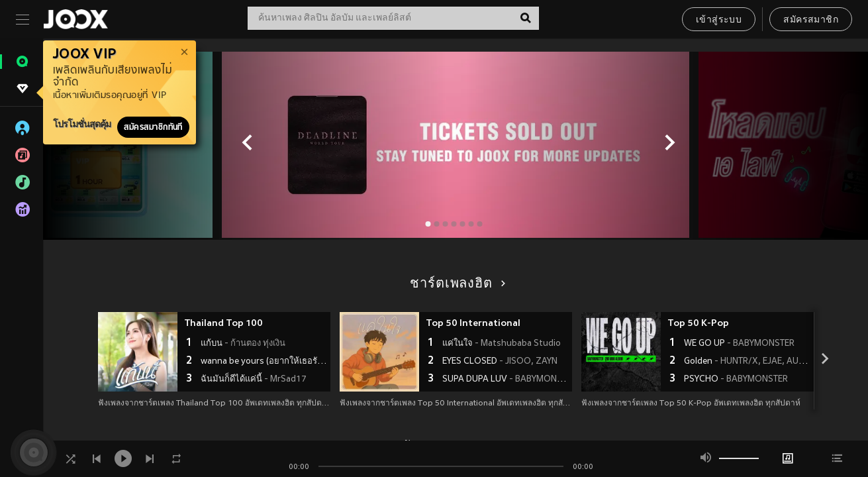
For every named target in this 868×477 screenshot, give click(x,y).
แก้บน (243, 344)
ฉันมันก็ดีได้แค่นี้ (254, 380)
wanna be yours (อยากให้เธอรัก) (264, 362)
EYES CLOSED (500, 362)
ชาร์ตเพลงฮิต (455, 284)
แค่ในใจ (502, 344)
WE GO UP (739, 344)
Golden (747, 362)
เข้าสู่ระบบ (719, 20)
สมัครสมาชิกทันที (153, 127)
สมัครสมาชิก (811, 20)
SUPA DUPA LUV (506, 380)
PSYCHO (736, 380)
